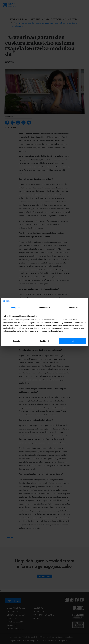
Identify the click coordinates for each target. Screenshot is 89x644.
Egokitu (45, 341)
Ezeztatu (16, 341)
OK (73, 341)
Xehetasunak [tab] (44, 308)
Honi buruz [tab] (74, 308)
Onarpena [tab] (15, 308)
